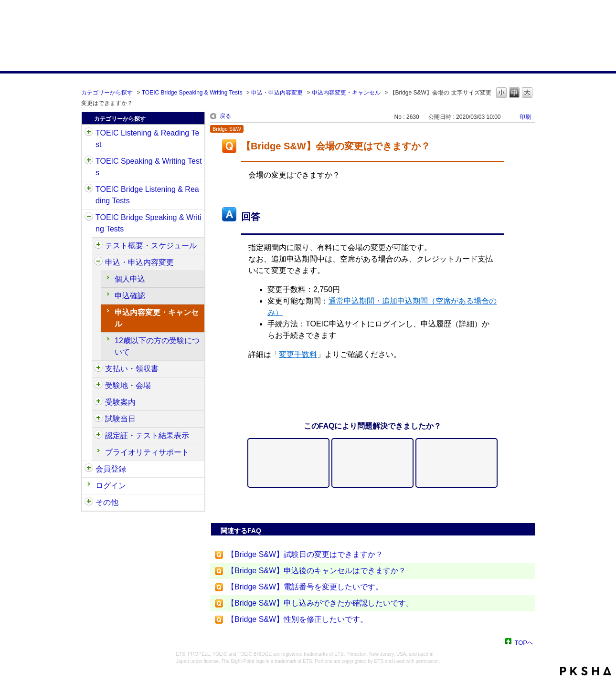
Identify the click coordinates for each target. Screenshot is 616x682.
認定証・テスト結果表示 (147, 435)
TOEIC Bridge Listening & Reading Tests (147, 195)
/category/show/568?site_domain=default (98, 386)
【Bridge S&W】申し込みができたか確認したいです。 (320, 603)
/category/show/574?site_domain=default (98, 419)
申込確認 (130, 296)
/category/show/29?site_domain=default (89, 469)
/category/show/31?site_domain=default (89, 133)
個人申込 (130, 279)
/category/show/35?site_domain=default (89, 503)
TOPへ (524, 642)
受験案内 (120, 402)
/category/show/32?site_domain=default (89, 161)
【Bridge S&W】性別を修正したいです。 (297, 619)
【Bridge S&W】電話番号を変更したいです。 (305, 587)
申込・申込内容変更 (277, 93)
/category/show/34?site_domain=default (89, 218)
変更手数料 (298, 354)
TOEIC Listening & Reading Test (147, 139)
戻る (225, 116)
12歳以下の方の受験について (157, 346)
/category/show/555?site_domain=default (98, 262)
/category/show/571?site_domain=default (98, 402)
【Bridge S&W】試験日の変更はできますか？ (305, 554)
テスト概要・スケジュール (151, 246)
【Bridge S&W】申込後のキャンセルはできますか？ (316, 571)
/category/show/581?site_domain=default (98, 436)
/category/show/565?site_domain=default (98, 369)
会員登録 (111, 469)
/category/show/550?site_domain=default (98, 246)
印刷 (525, 117)
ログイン (111, 486)
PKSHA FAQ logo (586, 671)
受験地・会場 (128, 385)
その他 (107, 502)
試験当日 (120, 419)
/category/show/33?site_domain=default (89, 189)
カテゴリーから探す (107, 93)
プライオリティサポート (147, 452)
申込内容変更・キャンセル (346, 93)
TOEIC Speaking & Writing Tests (149, 167)
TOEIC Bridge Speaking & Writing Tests (192, 93)
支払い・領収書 (132, 369)
